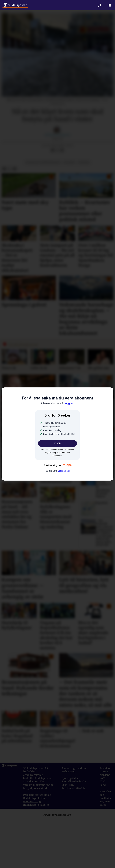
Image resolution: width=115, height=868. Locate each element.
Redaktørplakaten (34, 846)
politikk (69, 210)
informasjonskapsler (36, 852)
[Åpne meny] (110, 5)
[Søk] (99, 5)
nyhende (84, 210)
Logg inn (57, 403)
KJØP (58, 443)
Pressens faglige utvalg (37, 842)
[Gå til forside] (15, 5)
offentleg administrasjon (43, 210)
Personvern (30, 849)
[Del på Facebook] (53, 198)
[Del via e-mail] (62, 198)
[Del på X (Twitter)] (57, 198)
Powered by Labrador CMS (57, 862)
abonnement (63, 471)
